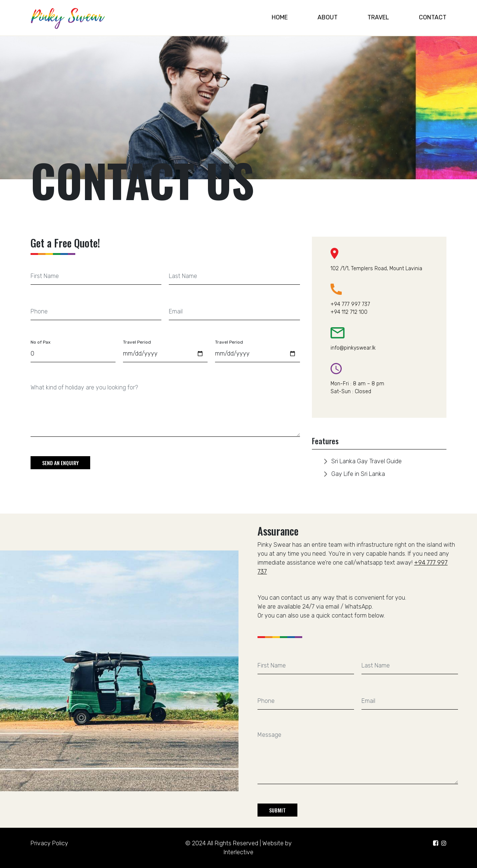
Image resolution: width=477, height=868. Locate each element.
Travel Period (137, 342)
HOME (280, 17)
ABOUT (328, 17)
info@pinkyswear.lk (353, 348)
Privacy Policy (49, 843)
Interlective (238, 852)
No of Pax (40, 342)
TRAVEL (378, 17)
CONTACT (433, 17)
